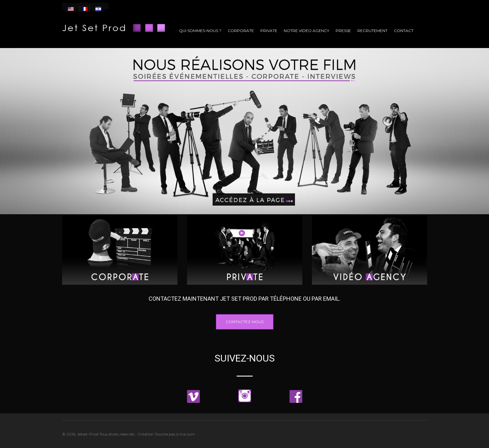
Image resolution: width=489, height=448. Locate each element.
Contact (404, 31)
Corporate (241, 31)
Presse (343, 31)
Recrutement (372, 31)
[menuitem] (71, 9)
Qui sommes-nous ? (200, 31)
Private (269, 31)
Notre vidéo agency (306, 31)
